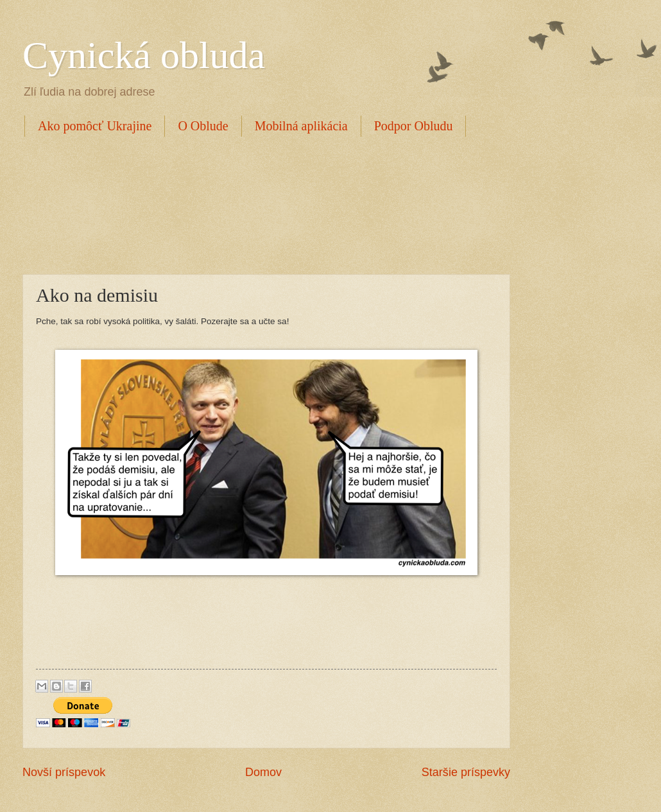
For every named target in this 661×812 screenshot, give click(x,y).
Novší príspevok (64, 772)
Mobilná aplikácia (301, 126)
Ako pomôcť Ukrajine (95, 126)
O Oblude (203, 126)
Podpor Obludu (414, 126)
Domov (263, 772)
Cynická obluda (144, 55)
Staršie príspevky (466, 772)
